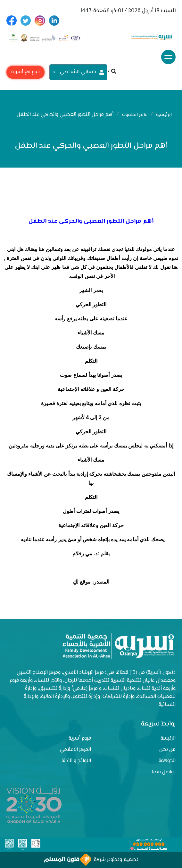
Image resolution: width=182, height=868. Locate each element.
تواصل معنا (164, 772)
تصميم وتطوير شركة (91, 860)
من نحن (167, 750)
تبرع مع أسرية (25, 72)
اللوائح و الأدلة (76, 761)
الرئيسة (168, 738)
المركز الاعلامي (75, 750)
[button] (112, 72)
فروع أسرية (80, 738)
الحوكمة (167, 761)
